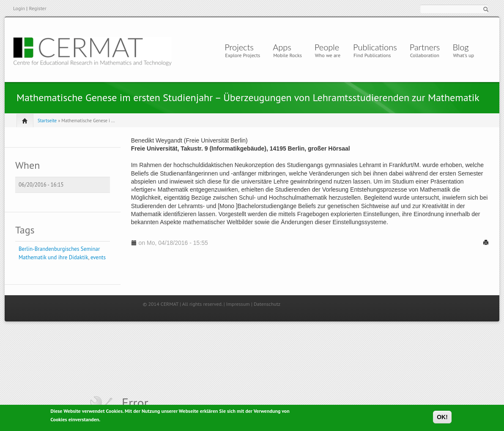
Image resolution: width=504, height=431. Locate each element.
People (327, 47)
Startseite (47, 121)
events (98, 257)
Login (19, 8)
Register (37, 8)
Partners (425, 47)
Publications (375, 47)
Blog (460, 47)
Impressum (238, 304)
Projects (239, 47)
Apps (284, 47)
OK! (442, 418)
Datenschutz (267, 304)
